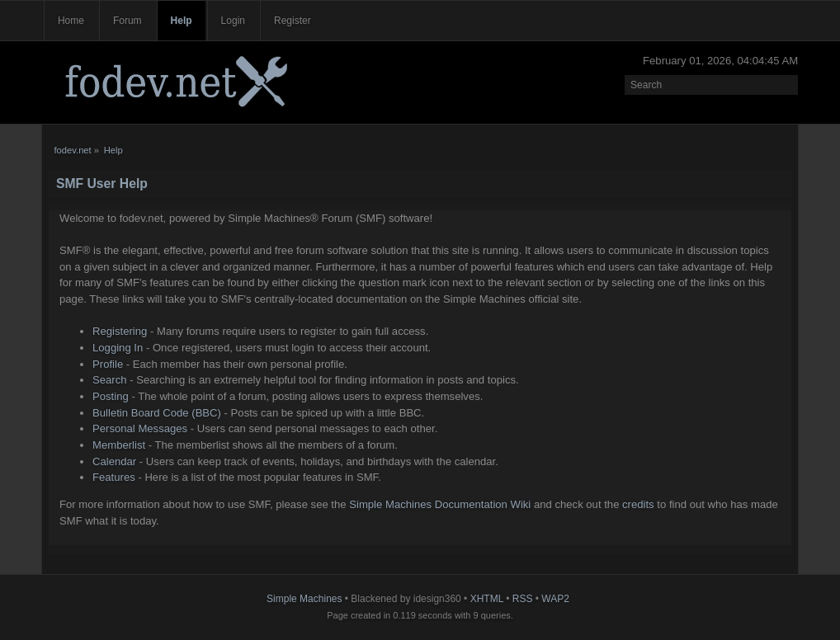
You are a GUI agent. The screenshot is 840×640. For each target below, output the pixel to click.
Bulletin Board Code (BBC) (157, 413)
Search (110, 380)
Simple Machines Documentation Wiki (440, 504)
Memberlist (119, 445)
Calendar (114, 461)
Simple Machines (304, 599)
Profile (108, 364)
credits (638, 504)
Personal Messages (140, 428)
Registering (120, 331)
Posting (111, 396)
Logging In (118, 348)
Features (114, 477)
